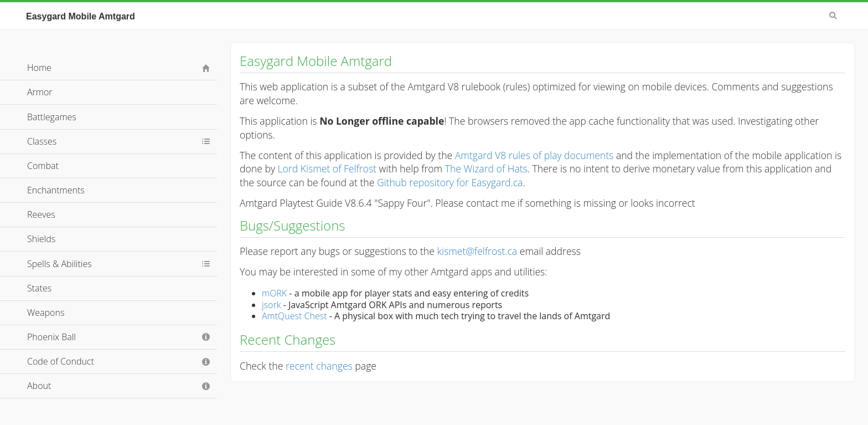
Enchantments (56, 190)
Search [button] (833, 16)
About (39, 386)
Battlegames (52, 117)
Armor (40, 92)
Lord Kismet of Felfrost (327, 168)
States (39, 288)
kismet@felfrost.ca (477, 251)
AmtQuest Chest (294, 316)
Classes (42, 141)
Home (39, 68)
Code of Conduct (61, 361)
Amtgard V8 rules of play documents (534, 155)
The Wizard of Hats (486, 168)
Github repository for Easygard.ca (450, 182)
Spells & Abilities (60, 264)
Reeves (41, 214)
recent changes (319, 366)
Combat (43, 166)
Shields (41, 239)
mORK (274, 293)
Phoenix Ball (51, 337)
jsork (271, 305)
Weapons (46, 313)
